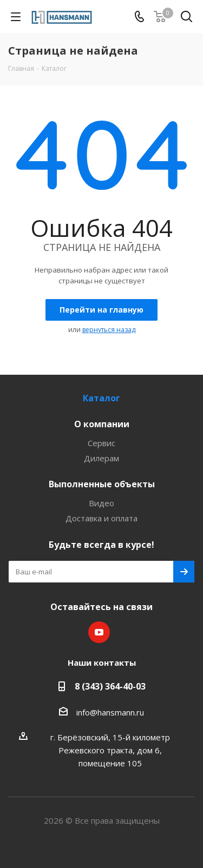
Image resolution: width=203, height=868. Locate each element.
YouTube (99, 632)
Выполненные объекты (102, 484)
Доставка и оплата (101, 518)
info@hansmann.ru (110, 712)
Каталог (101, 398)
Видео (101, 503)
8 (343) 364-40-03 (110, 686)
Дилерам (101, 458)
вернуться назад (109, 330)
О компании (102, 424)
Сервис (101, 443)
